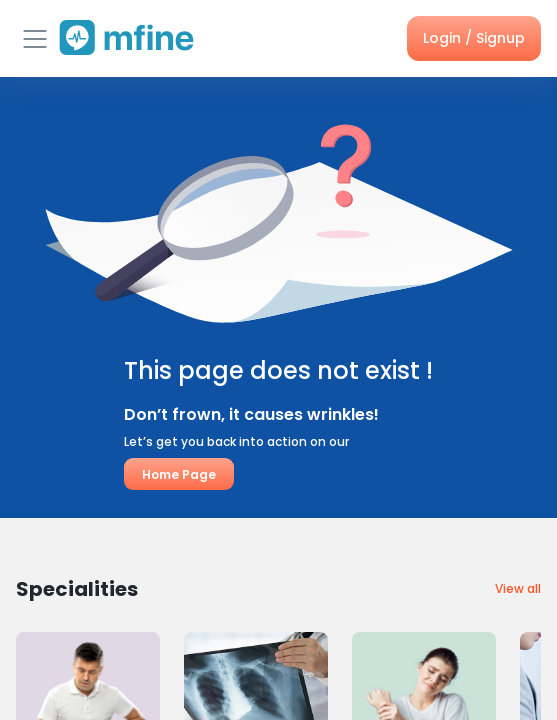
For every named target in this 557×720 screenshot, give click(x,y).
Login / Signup (474, 38)
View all (518, 588)
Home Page (179, 474)
